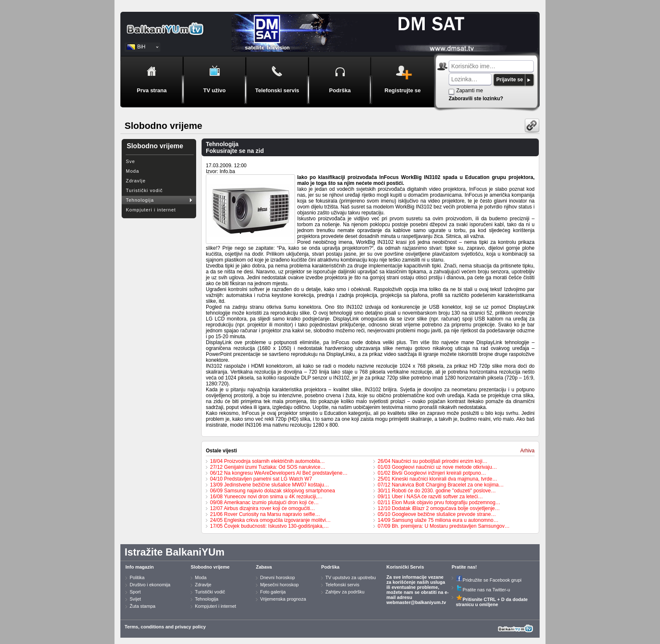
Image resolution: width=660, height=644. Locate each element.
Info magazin (140, 567)
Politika (137, 577)
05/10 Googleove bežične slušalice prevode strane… (437, 514)
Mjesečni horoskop (279, 585)
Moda (133, 171)
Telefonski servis (342, 585)
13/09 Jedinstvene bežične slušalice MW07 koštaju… (270, 485)
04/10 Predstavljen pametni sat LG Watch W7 (261, 479)
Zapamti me (470, 91)
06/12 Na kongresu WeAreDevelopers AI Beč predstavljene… (279, 473)
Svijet (135, 599)
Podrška (330, 567)
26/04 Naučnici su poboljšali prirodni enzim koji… (432, 461)
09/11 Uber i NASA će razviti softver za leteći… (430, 497)
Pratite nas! (464, 567)
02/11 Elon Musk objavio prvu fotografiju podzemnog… (439, 502)
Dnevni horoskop (278, 577)
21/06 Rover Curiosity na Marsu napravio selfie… (265, 514)
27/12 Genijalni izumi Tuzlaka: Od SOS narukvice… (268, 467)
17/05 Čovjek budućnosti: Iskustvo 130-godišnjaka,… (269, 526)
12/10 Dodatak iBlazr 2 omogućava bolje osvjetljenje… (439, 508)
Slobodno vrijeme (210, 567)
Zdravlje (136, 181)
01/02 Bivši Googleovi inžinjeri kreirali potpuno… (432, 473)
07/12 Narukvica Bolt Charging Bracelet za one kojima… (440, 485)
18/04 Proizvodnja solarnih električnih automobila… (267, 461)
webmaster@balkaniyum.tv (416, 602)
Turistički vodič (144, 190)
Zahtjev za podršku (345, 592)
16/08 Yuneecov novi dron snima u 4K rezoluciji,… (266, 497)
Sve (130, 161)
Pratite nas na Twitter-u (483, 590)
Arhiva (527, 451)
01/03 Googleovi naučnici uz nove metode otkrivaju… (437, 467)
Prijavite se (510, 80)
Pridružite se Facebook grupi (489, 580)
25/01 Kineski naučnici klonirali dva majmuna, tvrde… (437, 479)
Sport (135, 592)
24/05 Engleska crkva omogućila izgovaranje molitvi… (270, 520)
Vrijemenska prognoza (283, 599)
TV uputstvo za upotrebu (351, 577)
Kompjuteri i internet (151, 210)
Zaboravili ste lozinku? (476, 99)
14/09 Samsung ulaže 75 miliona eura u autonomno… (438, 520)
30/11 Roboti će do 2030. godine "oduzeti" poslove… (437, 491)
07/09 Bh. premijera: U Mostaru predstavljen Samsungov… (443, 526)
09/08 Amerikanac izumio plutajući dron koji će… (264, 502)
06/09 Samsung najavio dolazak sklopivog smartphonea (273, 491)
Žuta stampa (142, 606)
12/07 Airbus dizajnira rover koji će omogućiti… (262, 508)
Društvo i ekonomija (150, 585)
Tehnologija (140, 200)
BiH (141, 47)
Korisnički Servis (405, 567)
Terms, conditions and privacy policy (165, 627)
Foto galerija (273, 592)
